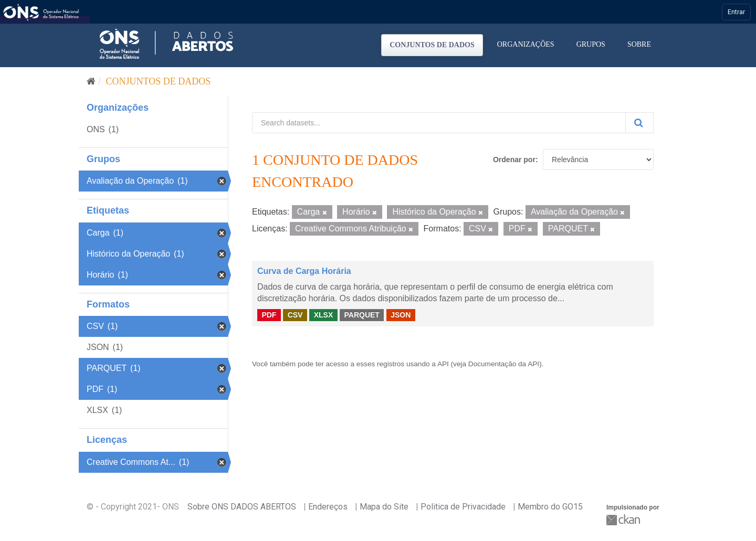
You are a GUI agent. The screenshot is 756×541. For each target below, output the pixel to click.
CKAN (624, 520)
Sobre (639, 44)
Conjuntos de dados (432, 45)
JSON (401, 315)
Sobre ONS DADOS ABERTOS (242, 507)
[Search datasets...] (439, 123)
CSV (295, 315)
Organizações (526, 44)
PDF (269, 315)
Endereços (328, 507)
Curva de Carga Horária (304, 271)
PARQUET (361, 315)
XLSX (324, 315)
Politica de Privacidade (463, 507)
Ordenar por (514, 160)
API (443, 364)
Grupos (591, 44)
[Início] (91, 81)
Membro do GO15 (550, 507)
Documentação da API (504, 364)
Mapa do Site (384, 507)
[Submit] (639, 123)
